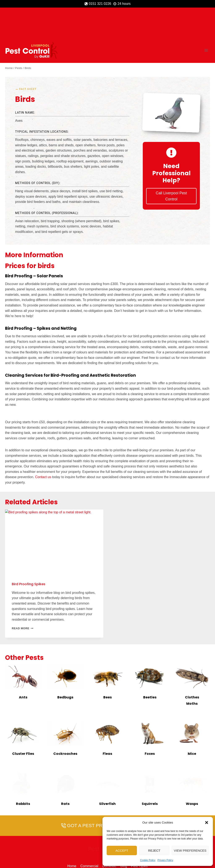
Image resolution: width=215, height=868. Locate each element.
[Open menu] (206, 20)
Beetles (150, 667)
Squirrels (150, 773)
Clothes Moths (192, 670)
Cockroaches (65, 723)
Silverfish (107, 773)
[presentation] (23, 647)
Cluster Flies (23, 723)
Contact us (43, 447)
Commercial (89, 836)
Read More (23, 598)
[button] (207, 823)
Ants (23, 667)
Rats (65, 773)
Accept (122, 850)
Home (72, 836)
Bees (107, 667)
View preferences (190, 850)
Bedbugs (65, 667)
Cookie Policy (148, 860)
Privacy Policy (165, 860)
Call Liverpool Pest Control (171, 168)
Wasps (192, 773)
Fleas (107, 723)
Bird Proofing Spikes (29, 554)
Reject (154, 850)
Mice (192, 723)
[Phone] (96, 849)
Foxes (150, 723)
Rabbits (23, 773)
